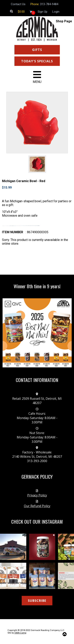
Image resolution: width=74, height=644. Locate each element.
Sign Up (43, 12)
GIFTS (37, 50)
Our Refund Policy (37, 506)
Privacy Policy (37, 495)
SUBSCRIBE (37, 601)
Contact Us (18, 4)
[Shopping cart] (21, 12)
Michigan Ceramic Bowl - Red (24, 181)
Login (56, 12)
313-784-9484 (49, 4)
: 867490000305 (37, 232)
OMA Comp (20, 633)
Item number (13, 232)
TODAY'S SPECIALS (37, 61)
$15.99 (7, 188)
